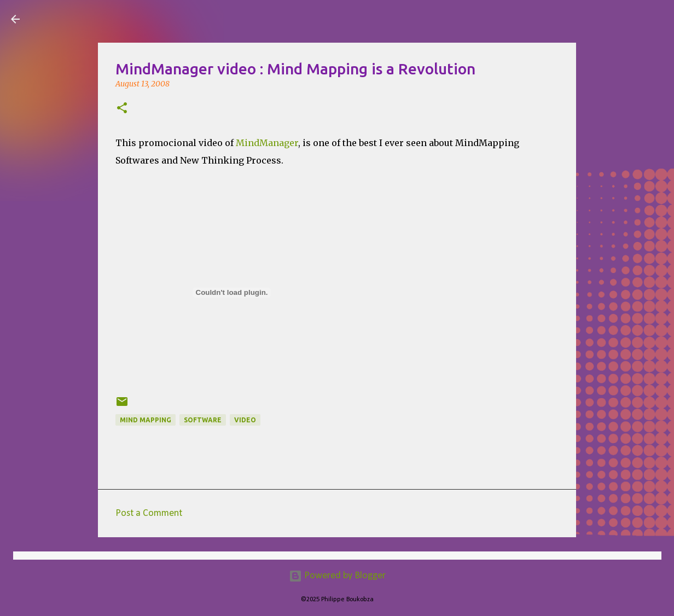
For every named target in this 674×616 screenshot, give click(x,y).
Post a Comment (149, 513)
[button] (122, 109)
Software (203, 420)
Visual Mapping (92, 19)
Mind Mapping (146, 420)
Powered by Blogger (337, 576)
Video (245, 420)
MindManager (267, 143)
